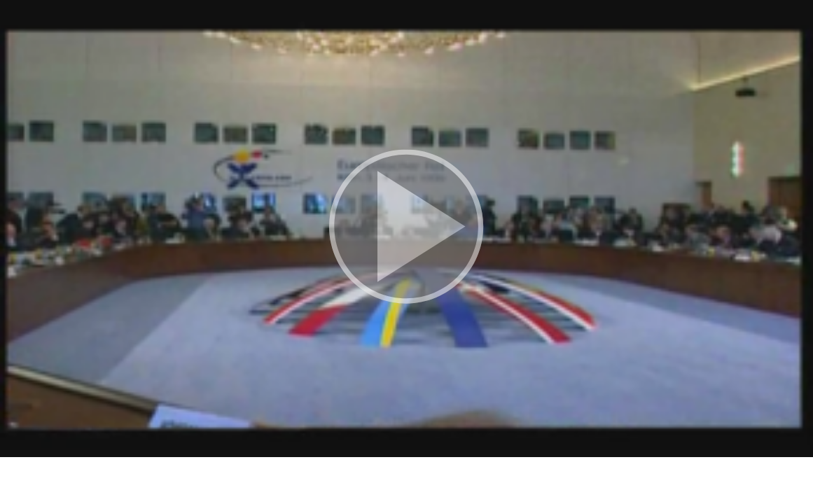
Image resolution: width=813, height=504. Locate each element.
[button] (406, 229)
